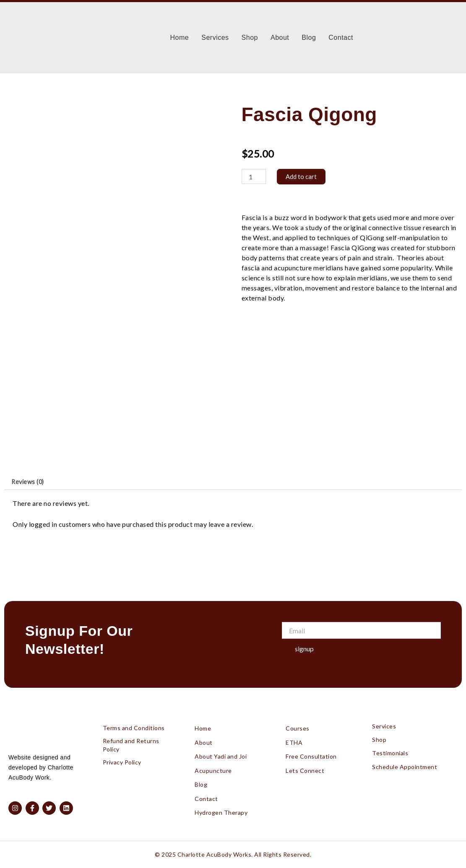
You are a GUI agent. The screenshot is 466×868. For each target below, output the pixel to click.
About (280, 38)
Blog (309, 38)
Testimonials (390, 742)
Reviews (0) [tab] (30, 483)
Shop (250, 38)
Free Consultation (311, 752)
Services (215, 38)
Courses (298, 722)
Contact (341, 38)
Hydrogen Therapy (221, 812)
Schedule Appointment (405, 753)
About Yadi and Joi (221, 752)
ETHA (294, 737)
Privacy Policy (122, 756)
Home (180, 38)
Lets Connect (305, 767)
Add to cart (302, 177)
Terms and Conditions (134, 721)
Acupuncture (213, 767)
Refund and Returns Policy (131, 738)
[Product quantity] (254, 177)
